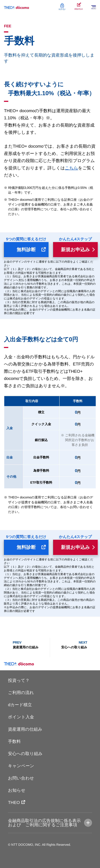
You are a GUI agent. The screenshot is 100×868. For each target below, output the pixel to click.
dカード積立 (20, 705)
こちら (71, 168)
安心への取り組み (25, 754)
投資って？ (19, 680)
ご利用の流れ (21, 693)
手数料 (14, 741)
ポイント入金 (21, 717)
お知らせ (17, 790)
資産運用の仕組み (25, 729)
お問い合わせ (21, 778)
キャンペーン (21, 766)
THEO (14, 802)
